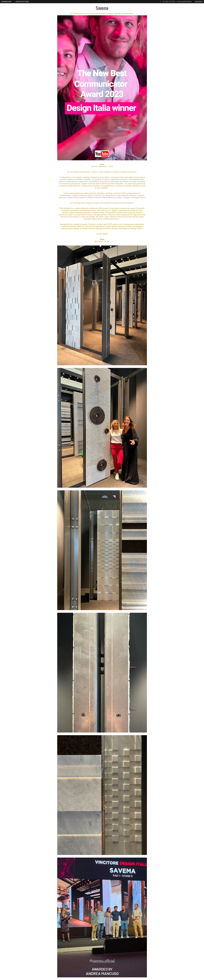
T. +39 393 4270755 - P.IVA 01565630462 (176, 2)
